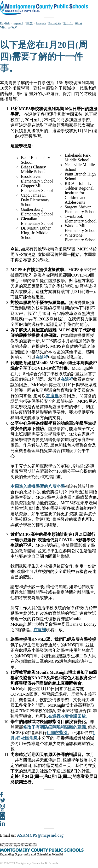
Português (55, 23)
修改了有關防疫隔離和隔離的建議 (54, 727)
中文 (30, 23)
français (41, 23)
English (5, 23)
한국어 (68, 23)
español (18, 23)
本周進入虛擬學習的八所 (33, 486)
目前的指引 (57, 733)
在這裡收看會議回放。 (69, 716)
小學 (61, 486)
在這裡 (42, 357)
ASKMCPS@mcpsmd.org (40, 835)
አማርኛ (13, 27)
